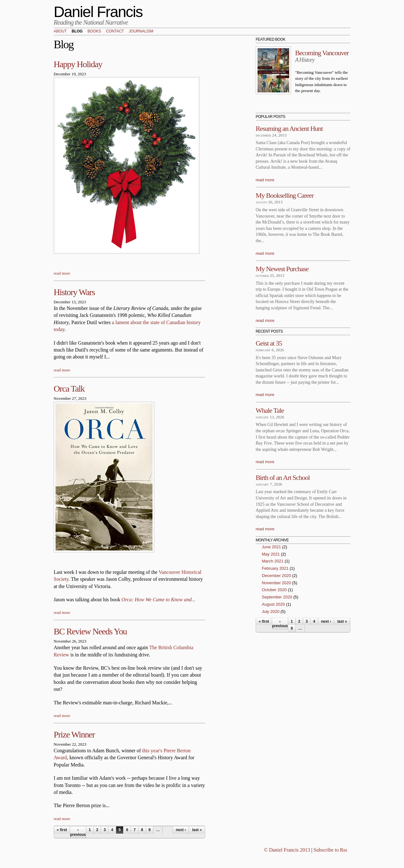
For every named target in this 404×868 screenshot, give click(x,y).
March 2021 (273, 561)
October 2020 (274, 590)
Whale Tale (270, 410)
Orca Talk (69, 389)
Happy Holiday (78, 64)
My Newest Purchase (282, 269)
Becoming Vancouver (322, 53)
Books (94, 32)
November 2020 (277, 583)
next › (181, 830)
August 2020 (273, 604)
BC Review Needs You (90, 631)
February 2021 (275, 568)
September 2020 (277, 597)
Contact (115, 32)
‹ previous (78, 832)
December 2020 (277, 576)
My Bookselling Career (285, 195)
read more (62, 273)
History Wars (74, 292)
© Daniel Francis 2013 (287, 850)
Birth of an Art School (283, 478)
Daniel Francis (98, 12)
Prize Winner (74, 734)
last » (197, 830)
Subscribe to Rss (330, 850)
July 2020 (271, 612)
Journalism (141, 32)
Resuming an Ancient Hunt (289, 128)
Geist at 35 (269, 343)
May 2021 (271, 554)
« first (62, 830)
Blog (77, 32)
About (60, 32)
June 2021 (272, 547)
